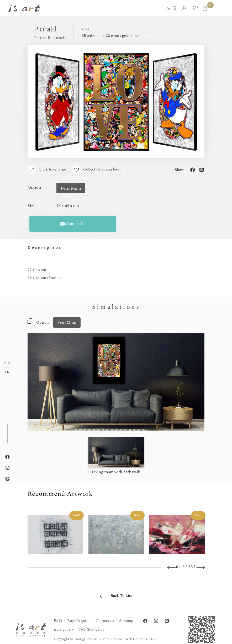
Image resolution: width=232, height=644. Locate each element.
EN (7, 372)
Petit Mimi (67, 323)
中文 (7, 363)
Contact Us (73, 224)
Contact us (105, 621)
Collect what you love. (96, 170)
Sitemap (126, 621)
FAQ (58, 621)
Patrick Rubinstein (50, 38)
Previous (172, 567)
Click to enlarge (47, 170)
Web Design (134, 639)
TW (168, 9)
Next (201, 567)
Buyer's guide (79, 621)
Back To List (121, 596)
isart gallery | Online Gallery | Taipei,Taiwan (24, 8)
